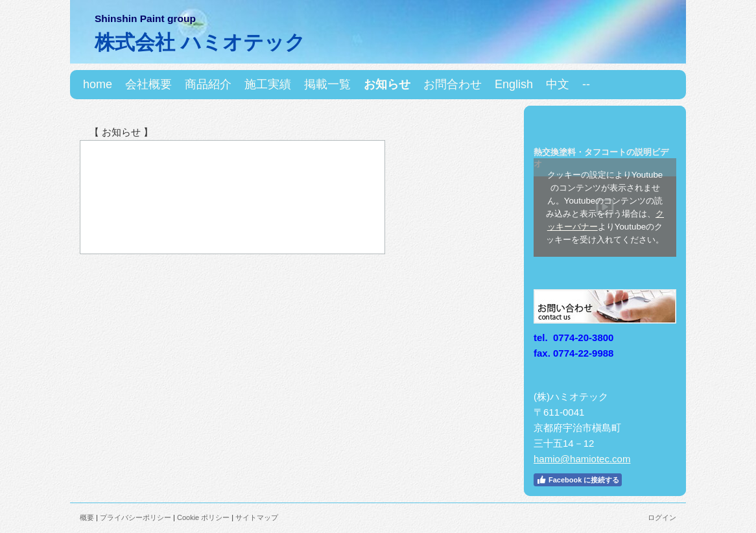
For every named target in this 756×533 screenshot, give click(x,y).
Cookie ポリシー (203, 517)
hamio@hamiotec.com (582, 459)
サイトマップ (257, 517)
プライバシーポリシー (136, 517)
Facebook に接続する (578, 480)
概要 (87, 517)
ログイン (662, 517)
